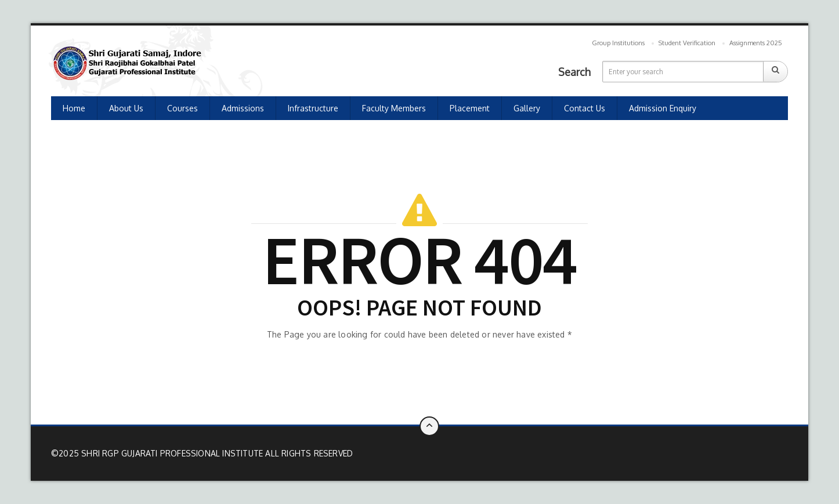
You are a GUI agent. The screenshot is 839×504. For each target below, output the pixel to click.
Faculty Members (394, 108)
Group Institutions (618, 43)
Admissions (243, 108)
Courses (182, 108)
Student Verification (687, 43)
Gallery (527, 108)
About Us (126, 108)
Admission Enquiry (663, 108)
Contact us (585, 108)
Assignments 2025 (756, 43)
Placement (470, 108)
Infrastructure (313, 108)
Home (74, 108)
